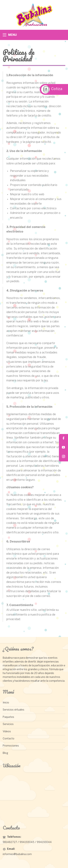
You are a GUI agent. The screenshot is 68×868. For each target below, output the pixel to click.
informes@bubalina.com (17, 854)
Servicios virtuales (14, 710)
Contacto (9, 739)
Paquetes (8, 717)
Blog (5, 753)
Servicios (8, 724)
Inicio (6, 703)
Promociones (11, 746)
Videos (7, 732)
